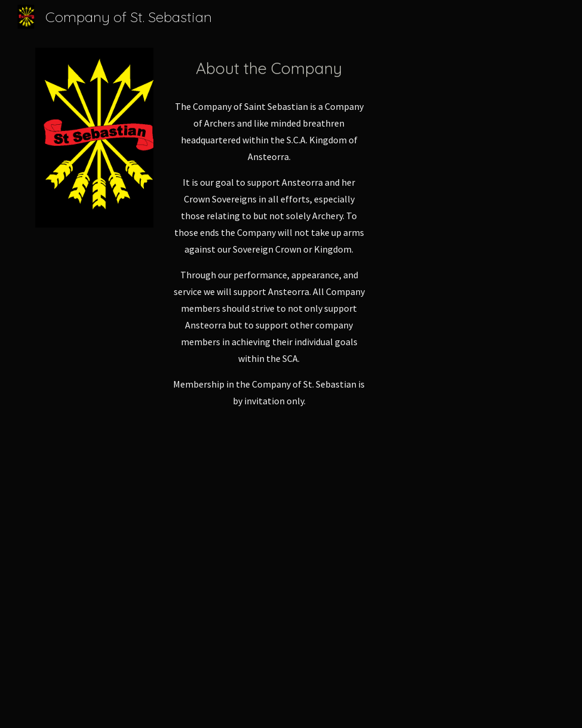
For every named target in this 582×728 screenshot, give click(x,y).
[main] (269, 69)
